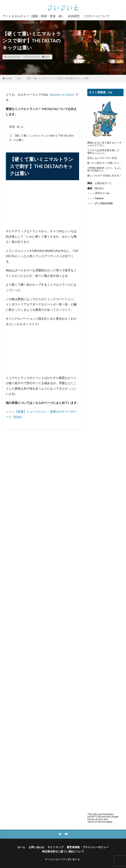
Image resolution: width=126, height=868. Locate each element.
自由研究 (74, 16)
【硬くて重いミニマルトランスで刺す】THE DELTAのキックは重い (58, 78)
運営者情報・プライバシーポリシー (86, 847)
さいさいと (74, 859)
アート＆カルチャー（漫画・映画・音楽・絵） (33, 16)
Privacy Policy (95, 819)
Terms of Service (97, 822)
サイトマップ (56, 847)
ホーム (24, 847)
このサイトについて (96, 16)
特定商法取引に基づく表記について (63, 851)
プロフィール (102, 193)
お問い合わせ (38, 847)
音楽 (47, 57)
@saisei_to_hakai (62, 95)
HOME (9, 78)
